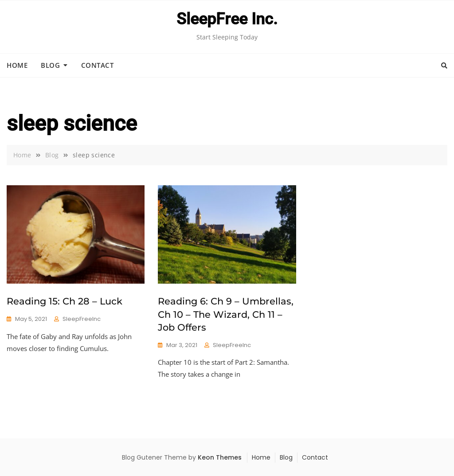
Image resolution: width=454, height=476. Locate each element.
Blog (50, 65)
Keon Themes (220, 457)
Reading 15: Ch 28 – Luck (65, 301)
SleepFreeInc (82, 319)
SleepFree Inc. (227, 19)
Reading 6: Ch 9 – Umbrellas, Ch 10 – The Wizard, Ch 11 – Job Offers (226, 314)
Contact (98, 65)
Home (17, 65)
